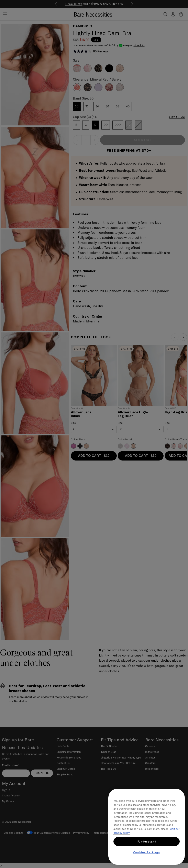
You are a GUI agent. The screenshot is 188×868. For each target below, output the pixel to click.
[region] (147, 827)
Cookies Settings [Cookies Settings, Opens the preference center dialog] (147, 852)
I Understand (147, 841)
